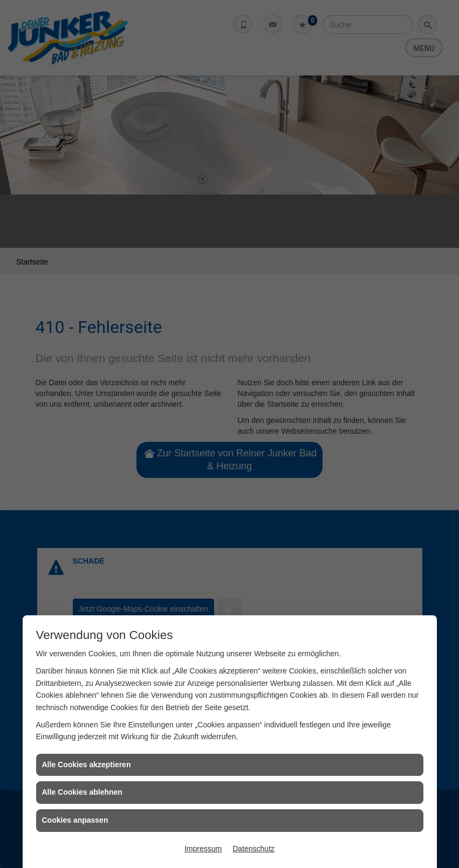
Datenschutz (254, 849)
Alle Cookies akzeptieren (87, 765)
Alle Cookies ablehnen (82, 792)
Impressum (203, 849)
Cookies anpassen (75, 820)
